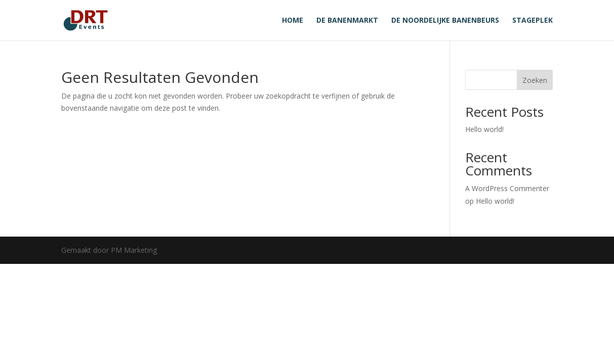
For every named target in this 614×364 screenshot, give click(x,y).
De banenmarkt (347, 21)
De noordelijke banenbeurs (445, 21)
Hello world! (484, 129)
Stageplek (533, 21)
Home (293, 21)
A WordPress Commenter (507, 188)
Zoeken (535, 80)
